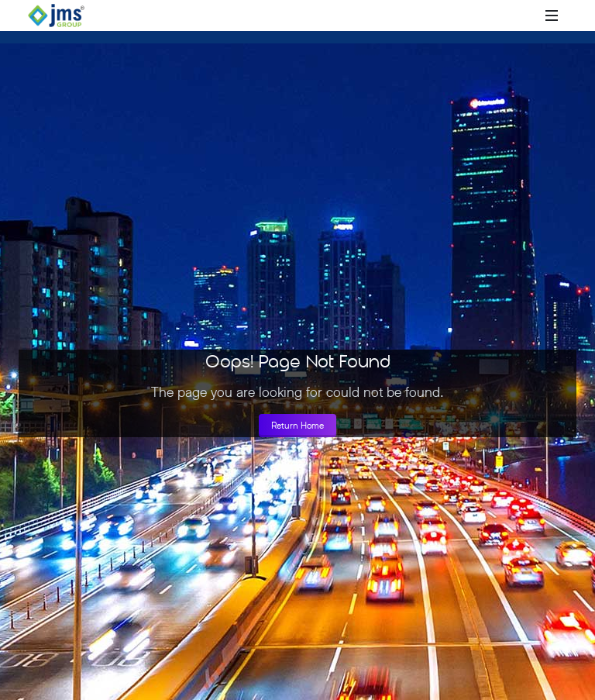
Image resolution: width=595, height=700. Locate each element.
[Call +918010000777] (490, 16)
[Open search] (528, 16)
